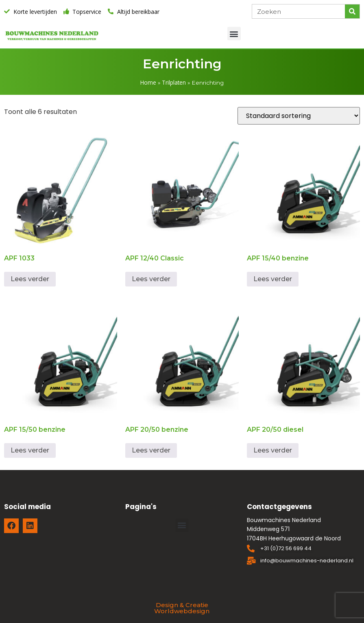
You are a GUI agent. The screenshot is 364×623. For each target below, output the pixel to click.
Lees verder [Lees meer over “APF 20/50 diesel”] (273, 450)
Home (148, 82)
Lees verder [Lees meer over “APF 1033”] (30, 279)
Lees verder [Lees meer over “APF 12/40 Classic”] (151, 279)
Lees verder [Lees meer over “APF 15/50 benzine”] (30, 450)
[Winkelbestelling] (299, 116)
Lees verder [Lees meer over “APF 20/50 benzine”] (151, 450)
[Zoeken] (352, 11)
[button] (234, 34)
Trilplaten (174, 82)
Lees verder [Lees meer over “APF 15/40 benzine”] (273, 279)
